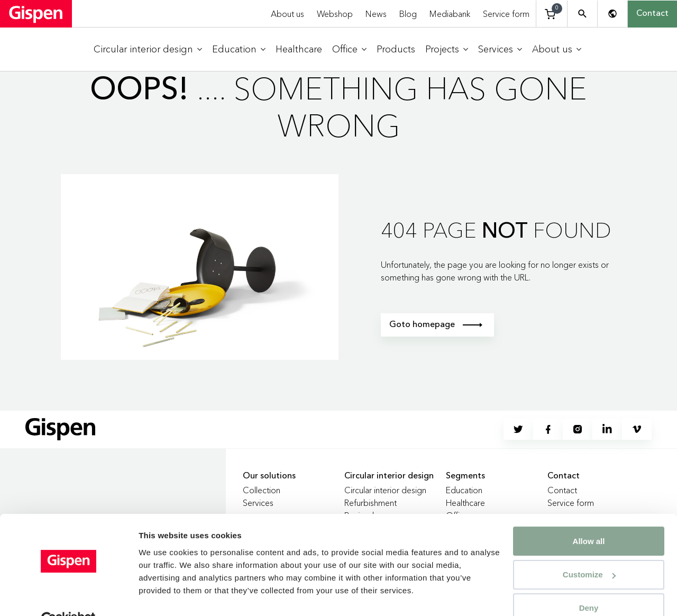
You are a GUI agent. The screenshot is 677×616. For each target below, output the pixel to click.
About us (287, 14)
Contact (652, 14)
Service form (506, 14)
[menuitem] (148, 49)
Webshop (335, 14)
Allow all (589, 517)
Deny (589, 583)
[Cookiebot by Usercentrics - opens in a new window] (68, 595)
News (376, 14)
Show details (163, 595)
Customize (589, 550)
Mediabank (450, 14)
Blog (408, 14)
